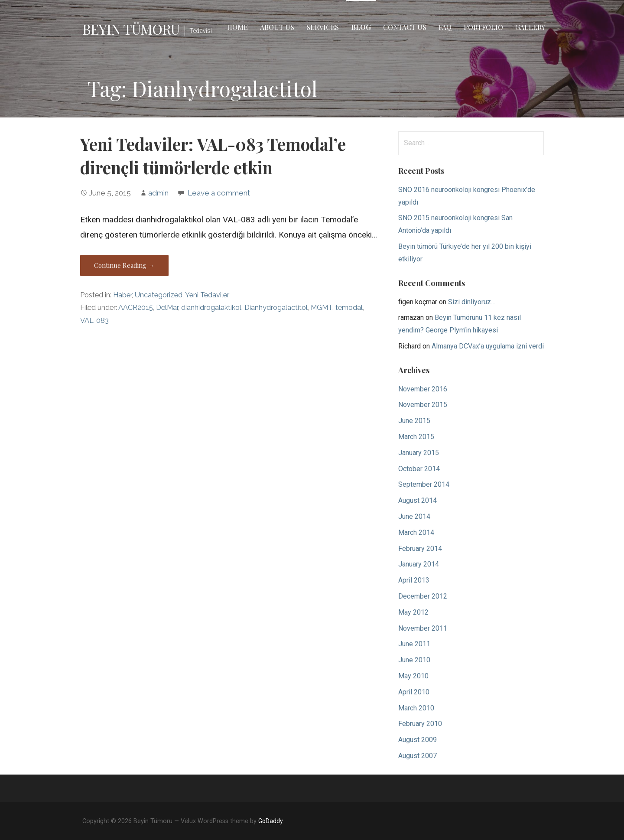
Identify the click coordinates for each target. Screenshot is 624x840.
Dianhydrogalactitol (276, 308)
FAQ (445, 27)
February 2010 (420, 724)
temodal (349, 308)
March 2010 (416, 708)
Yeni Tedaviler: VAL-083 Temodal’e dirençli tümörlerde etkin (213, 156)
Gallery (530, 27)
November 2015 (423, 405)
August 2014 (418, 500)
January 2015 (419, 453)
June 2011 (414, 644)
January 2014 (419, 564)
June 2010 (414, 660)
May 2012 (413, 612)
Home (237, 27)
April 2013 (414, 580)
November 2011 (423, 628)
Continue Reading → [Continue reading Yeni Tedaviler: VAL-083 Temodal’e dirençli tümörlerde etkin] (124, 265)
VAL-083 (94, 321)
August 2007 (418, 756)
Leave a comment (219, 193)
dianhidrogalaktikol (211, 308)
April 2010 (414, 692)
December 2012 (423, 596)
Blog (361, 27)
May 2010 (413, 676)
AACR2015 (136, 308)
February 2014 (420, 549)
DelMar (167, 308)
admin (158, 193)
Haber (122, 295)
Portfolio (483, 27)
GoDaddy (271, 821)
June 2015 (414, 421)
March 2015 (416, 437)
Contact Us (405, 27)
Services (323, 27)
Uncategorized (159, 295)
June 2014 (414, 516)
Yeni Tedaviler (207, 295)
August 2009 (418, 740)
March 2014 (416, 532)
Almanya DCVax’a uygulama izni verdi (488, 346)
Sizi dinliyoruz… (472, 302)
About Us (277, 27)
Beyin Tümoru (131, 29)
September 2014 (424, 484)
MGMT (322, 308)
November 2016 (423, 389)
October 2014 (419, 469)
